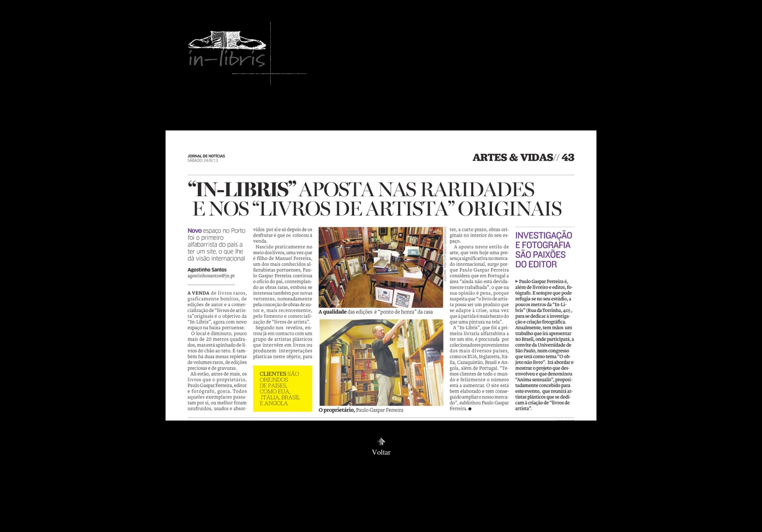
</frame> (173, 22)
